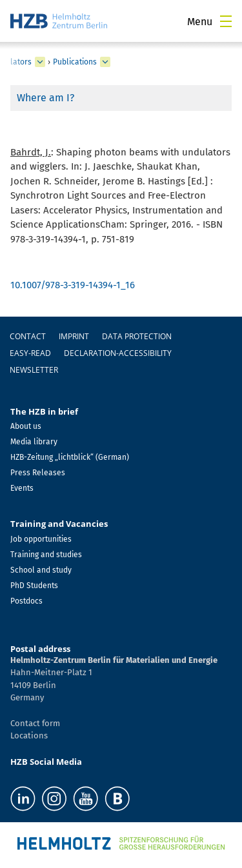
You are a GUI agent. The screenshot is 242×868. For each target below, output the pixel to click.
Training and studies (46, 555)
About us (26, 426)
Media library (34, 442)
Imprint (74, 336)
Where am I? (45, 98)
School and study (41, 570)
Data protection (137, 336)
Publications (75, 62)
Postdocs (26, 601)
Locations (29, 735)
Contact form (35, 723)
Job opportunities (41, 539)
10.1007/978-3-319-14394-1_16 (73, 285)
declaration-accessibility (118, 353)
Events (22, 488)
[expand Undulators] (40, 62)
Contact (28, 336)
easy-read (30, 353)
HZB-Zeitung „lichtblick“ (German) (70, 457)
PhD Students (34, 586)
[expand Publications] (105, 62)
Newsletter (34, 370)
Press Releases (38, 473)
